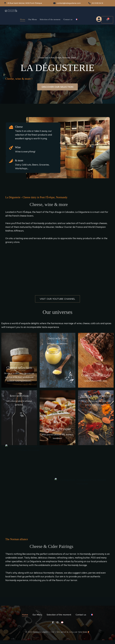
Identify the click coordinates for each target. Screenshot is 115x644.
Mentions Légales (41, 632)
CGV (52, 632)
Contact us (68, 19)
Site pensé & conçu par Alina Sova (73, 632)
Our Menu (32, 19)
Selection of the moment (50, 19)
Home (23, 19)
